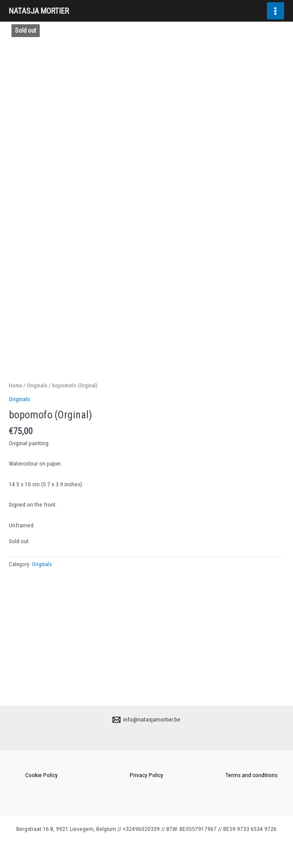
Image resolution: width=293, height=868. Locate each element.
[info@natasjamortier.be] (147, 720)
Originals (37, 509)
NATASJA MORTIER (39, 11)
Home (15, 509)
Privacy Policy (146, 775)
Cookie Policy (41, 775)
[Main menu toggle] (276, 11)
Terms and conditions (252, 775)
